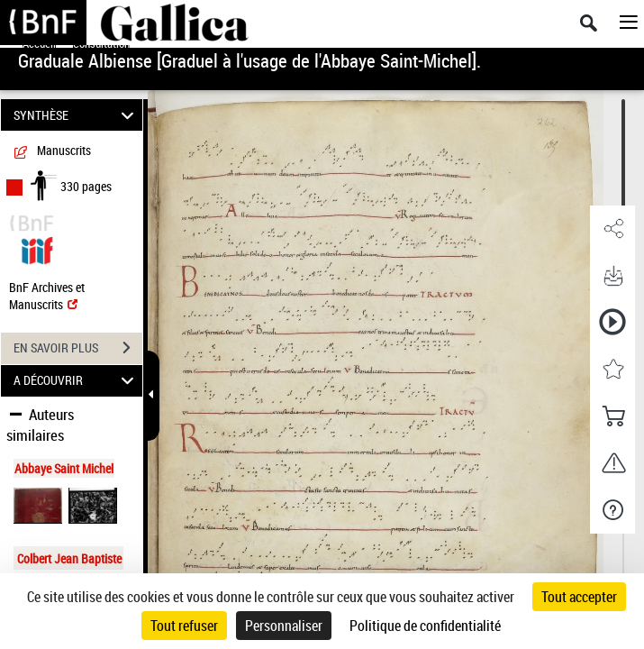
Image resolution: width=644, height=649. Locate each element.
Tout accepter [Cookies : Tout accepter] (579, 597)
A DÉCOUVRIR (76, 381)
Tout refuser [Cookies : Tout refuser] (184, 626)
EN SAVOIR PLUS (78, 348)
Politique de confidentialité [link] (425, 626)
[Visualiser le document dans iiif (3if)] (37, 248)
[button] (612, 229)
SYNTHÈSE (76, 115)
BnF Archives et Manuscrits (47, 296)
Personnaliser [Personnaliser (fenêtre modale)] (284, 626)
